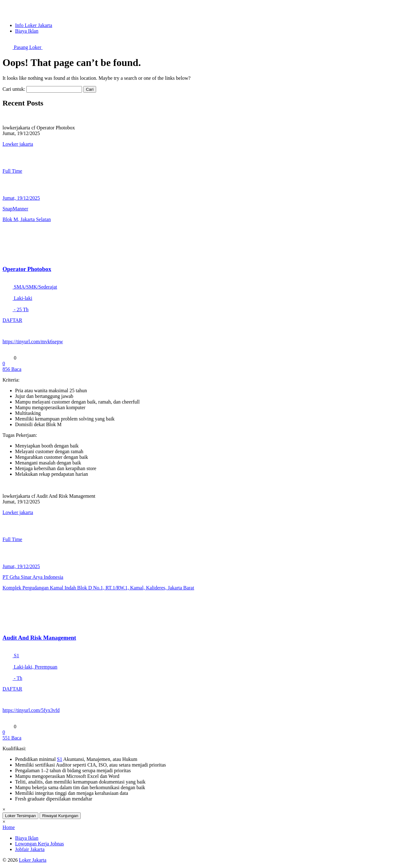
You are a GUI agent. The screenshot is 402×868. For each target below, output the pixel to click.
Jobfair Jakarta (30, 849)
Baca (12, 369)
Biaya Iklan (27, 31)
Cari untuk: (14, 89)
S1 (60, 759)
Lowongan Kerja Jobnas (40, 844)
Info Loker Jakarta (34, 25)
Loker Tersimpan (20, 816)
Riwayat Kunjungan (60, 816)
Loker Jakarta (33, 860)
